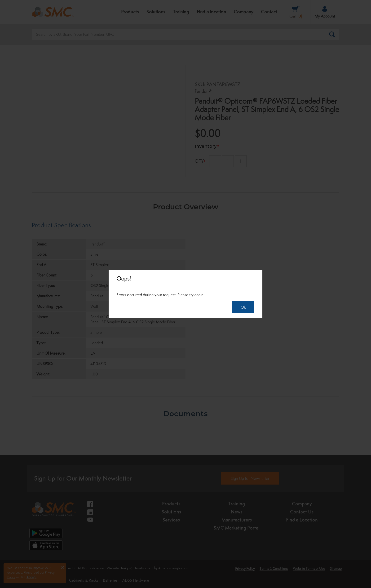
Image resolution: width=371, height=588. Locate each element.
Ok (242, 307)
